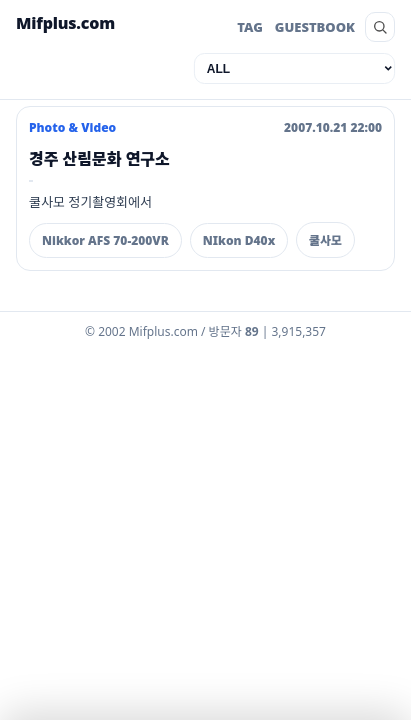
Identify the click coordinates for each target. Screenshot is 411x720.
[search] (380, 27)
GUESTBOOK (315, 27)
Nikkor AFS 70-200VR (105, 240)
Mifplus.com (65, 23)
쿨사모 (325, 240)
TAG (250, 27)
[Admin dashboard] (205, 335)
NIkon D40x (239, 240)
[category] (294, 68)
